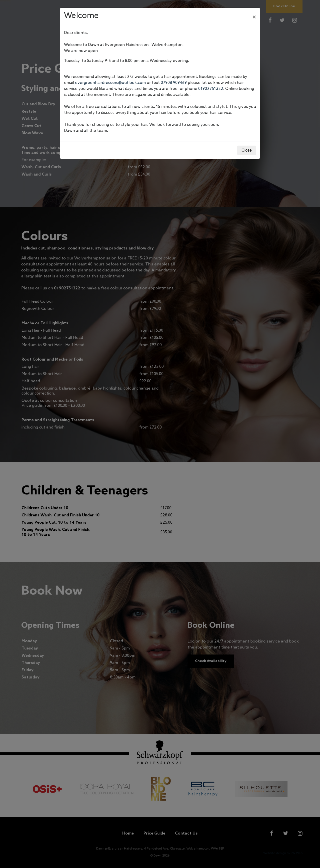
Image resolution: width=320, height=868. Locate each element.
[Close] (254, 17)
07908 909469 (174, 83)
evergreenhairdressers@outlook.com (110, 83)
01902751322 (211, 89)
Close (247, 150)
